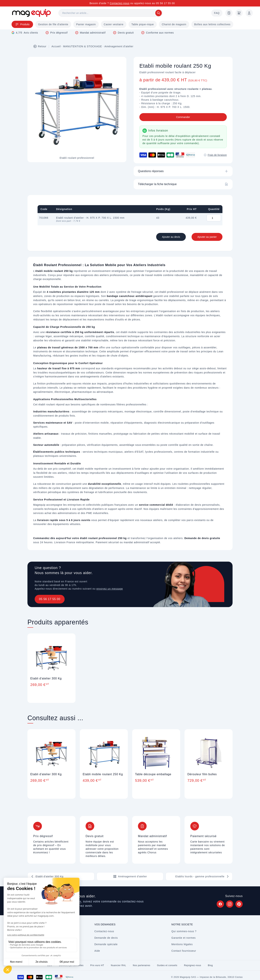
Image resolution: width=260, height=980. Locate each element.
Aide (97, 951)
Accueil (56, 46)
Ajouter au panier (207, 237)
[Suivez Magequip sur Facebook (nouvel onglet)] (220, 904)
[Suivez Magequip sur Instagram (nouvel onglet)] (230, 904)
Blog (210, 965)
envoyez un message (110, 589)
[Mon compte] (249, 13)
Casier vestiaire (114, 24)
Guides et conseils (167, 965)
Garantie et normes (183, 938)
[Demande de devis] (229, 13)
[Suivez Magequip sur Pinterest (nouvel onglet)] (239, 904)
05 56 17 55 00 (50, 599)
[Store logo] (31, 13)
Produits (22, 24)
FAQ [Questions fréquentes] (217, 13)
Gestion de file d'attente (53, 24)
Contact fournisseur (184, 951)
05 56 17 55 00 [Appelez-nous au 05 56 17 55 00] (165, 3)
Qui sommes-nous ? (184, 931)
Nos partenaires (142, 965)
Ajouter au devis (171, 237)
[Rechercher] (110, 13)
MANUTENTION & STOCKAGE (83, 46)
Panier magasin (86, 24)
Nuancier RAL (118, 965)
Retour (40, 46)
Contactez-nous (120, 3)
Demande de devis (106, 938)
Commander (183, 117)
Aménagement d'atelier (119, 46)
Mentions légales (182, 944)
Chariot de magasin (174, 24)
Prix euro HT (97, 965)
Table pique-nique (143, 24)
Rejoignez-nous (193, 965)
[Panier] (239, 13)
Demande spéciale (106, 944)
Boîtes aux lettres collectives (212, 24)
